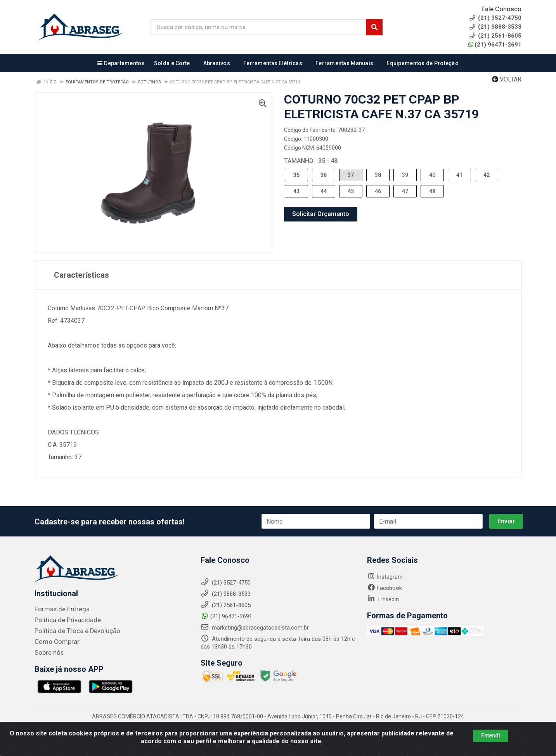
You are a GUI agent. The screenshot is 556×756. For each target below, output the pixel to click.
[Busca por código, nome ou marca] (259, 27)
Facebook (385, 588)
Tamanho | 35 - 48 (311, 161)
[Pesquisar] (374, 27)
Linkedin (383, 599)
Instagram (385, 577)
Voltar (507, 79)
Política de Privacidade (63, 620)
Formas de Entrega (59, 609)
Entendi (491, 735)
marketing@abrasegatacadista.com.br (255, 628)
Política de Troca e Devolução (72, 631)
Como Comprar (55, 642)
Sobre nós (48, 653)
